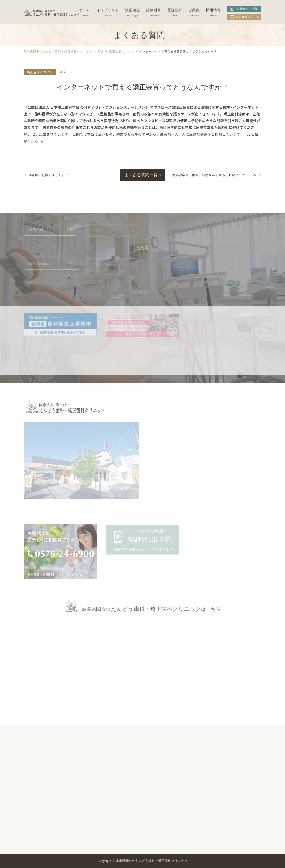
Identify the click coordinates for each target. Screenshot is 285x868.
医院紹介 (175, 10)
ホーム (85, 10)
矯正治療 (133, 10)
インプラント (108, 10)
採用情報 (213, 10)
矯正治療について (40, 72)
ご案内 (194, 10)
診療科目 (154, 10)
